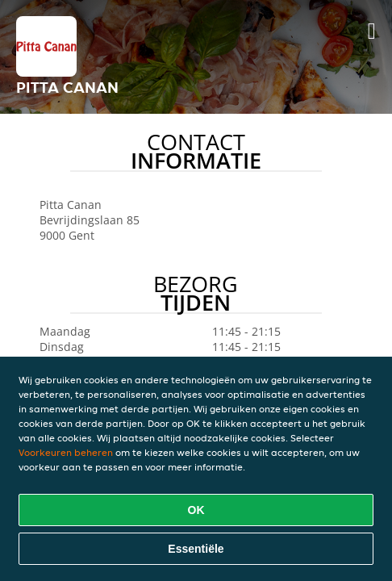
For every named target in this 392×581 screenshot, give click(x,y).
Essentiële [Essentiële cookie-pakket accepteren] (196, 549)
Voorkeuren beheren (66, 452)
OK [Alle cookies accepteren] (196, 510)
